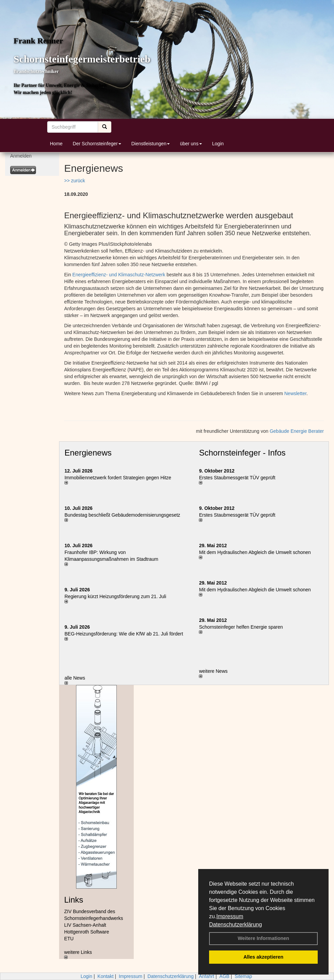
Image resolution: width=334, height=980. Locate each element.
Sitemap (243, 976)
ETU (69, 939)
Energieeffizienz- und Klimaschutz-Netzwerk (119, 275)
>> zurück (75, 181)
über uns (191, 144)
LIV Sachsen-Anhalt (85, 925)
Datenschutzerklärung (236, 924)
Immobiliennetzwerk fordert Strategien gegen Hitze (118, 478)
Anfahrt (207, 976)
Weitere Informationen (263, 938)
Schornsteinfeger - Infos (242, 453)
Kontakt (105, 976)
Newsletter (295, 393)
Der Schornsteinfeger (97, 144)
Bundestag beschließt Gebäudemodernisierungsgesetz (122, 515)
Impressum (230, 916)
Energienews (88, 453)
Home (56, 144)
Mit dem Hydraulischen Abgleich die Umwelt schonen (255, 552)
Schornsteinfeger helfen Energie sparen (241, 627)
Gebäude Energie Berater (297, 431)
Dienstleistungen (151, 144)
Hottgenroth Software (87, 932)
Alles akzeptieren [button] (263, 957)
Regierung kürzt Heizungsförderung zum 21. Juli (115, 596)
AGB (224, 976)
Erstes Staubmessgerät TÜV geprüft (237, 478)
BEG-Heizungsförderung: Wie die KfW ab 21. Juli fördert (124, 634)
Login (218, 144)
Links (74, 900)
